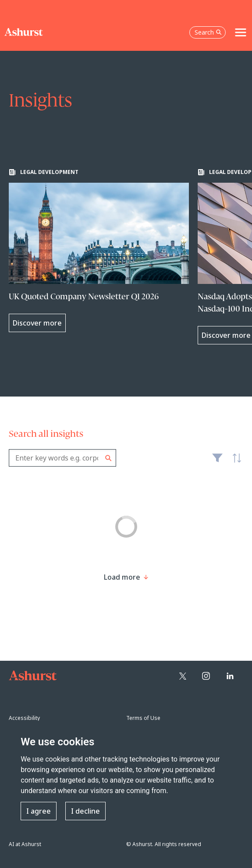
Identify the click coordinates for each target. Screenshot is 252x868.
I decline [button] (85, 811)
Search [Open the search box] (208, 32)
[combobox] (62, 458)
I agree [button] (39, 811)
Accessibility (24, 718)
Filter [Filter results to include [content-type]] (217, 461)
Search (108, 458)
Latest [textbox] (234, 463)
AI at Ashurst (25, 844)
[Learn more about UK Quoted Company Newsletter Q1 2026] (99, 250)
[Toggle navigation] (241, 32)
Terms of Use (143, 718)
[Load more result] (122, 577)
